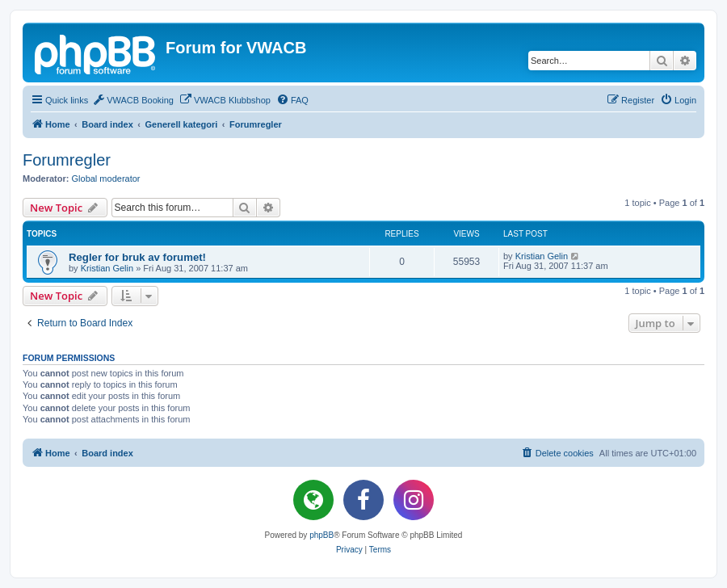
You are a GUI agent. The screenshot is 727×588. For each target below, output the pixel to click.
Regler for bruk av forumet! (137, 257)
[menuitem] (133, 100)
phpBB (321, 535)
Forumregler (67, 160)
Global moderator (106, 178)
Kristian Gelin (107, 268)
